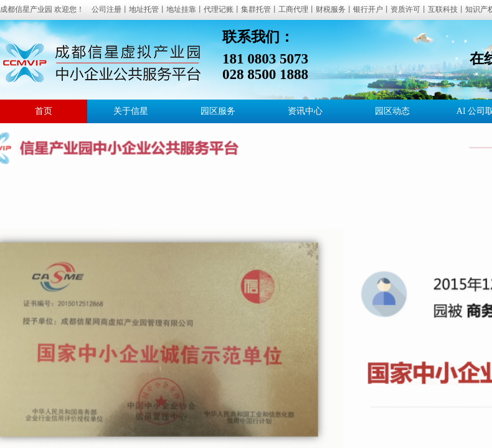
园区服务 (218, 111)
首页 (44, 111)
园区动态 (392, 111)
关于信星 (131, 111)
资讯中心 (305, 111)
